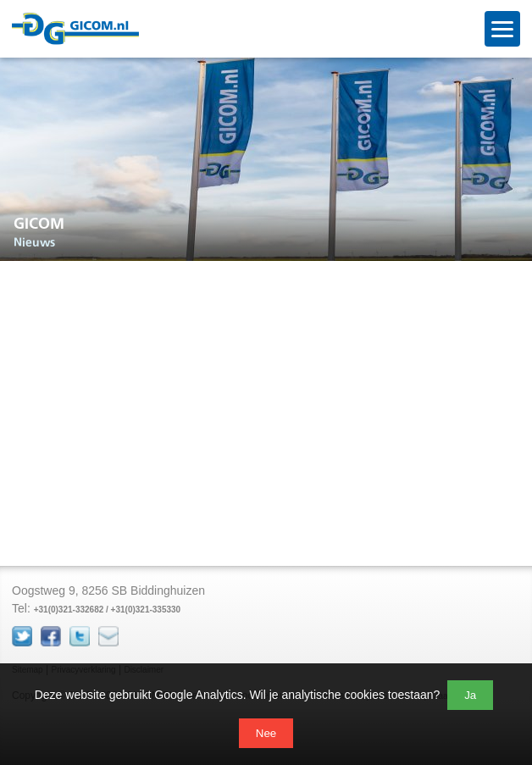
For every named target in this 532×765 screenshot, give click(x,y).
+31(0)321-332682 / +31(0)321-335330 (107, 610)
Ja (470, 695)
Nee (266, 733)
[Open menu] (502, 29)
